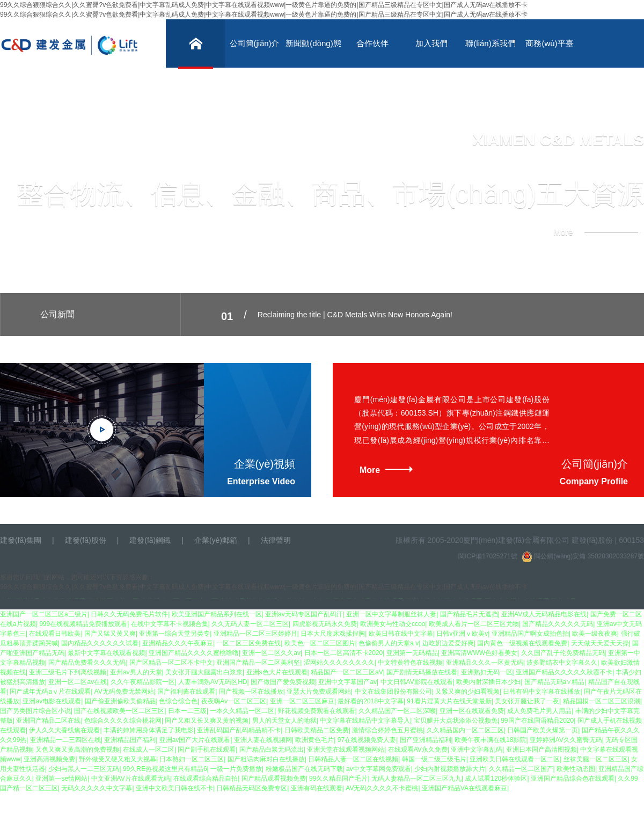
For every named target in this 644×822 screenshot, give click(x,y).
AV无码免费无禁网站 (124, 692)
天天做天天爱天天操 (600, 643)
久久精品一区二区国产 (521, 769)
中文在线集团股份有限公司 (393, 692)
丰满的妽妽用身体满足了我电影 (149, 730)
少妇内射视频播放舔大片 (450, 769)
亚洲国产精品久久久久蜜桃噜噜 (194, 653)
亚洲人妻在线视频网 (263, 740)
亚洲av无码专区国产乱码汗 (304, 614)
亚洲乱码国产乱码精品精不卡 (239, 730)
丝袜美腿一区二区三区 (596, 759)
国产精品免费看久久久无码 (87, 663)
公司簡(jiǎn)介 (255, 43)
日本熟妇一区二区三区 (192, 759)
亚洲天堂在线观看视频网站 (346, 750)
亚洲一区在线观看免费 (472, 711)
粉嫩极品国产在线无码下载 (304, 769)
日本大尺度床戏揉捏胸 (333, 634)
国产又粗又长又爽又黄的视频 (207, 721)
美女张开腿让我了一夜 (527, 701)
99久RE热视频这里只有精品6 (165, 769)
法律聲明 (276, 540)
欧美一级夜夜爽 (595, 634)
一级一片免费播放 (236, 769)
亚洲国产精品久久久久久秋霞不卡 (564, 672)
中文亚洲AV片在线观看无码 (131, 779)
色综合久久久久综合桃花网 (123, 721)
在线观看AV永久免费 (418, 750)
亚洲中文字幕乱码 (477, 750)
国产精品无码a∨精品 (555, 682)
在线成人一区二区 (149, 750)
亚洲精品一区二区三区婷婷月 (255, 634)
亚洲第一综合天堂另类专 (174, 634)
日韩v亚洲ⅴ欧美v (462, 634)
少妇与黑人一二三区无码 (84, 769)
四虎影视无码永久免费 (325, 624)
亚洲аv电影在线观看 (52, 701)
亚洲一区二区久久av (271, 653)
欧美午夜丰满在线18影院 (490, 740)
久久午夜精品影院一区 (143, 682)
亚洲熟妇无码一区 (487, 672)
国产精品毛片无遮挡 (469, 614)
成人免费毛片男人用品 (539, 711)
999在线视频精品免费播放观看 (83, 624)
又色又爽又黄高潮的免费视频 (77, 750)
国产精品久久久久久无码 (558, 624)
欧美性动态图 (576, 769)
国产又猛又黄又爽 (110, 634)
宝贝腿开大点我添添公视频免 (456, 721)
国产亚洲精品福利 (426, 740)
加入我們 (431, 43)
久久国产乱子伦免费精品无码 (563, 653)
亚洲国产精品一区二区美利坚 (258, 663)
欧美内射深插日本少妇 (488, 682)
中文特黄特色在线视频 (410, 663)
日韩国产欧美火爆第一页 (543, 730)
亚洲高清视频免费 (49, 759)
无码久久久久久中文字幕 (97, 788)
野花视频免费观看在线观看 (317, 711)
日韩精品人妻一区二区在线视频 (353, 759)
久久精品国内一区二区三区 (465, 730)
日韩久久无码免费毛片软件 (129, 614)
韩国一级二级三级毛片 (434, 759)
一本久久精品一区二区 (242, 711)
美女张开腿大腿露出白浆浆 (204, 672)
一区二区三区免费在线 (248, 643)
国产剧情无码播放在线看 (422, 672)
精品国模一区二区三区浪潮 (602, 701)
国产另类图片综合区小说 (35, 711)
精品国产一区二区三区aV (347, 672)
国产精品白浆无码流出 (272, 750)
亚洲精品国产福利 (130, 740)
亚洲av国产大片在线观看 (195, 740)
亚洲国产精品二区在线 (48, 721)
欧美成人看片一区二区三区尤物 (474, 624)
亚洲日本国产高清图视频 (541, 750)
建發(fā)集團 (21, 540)
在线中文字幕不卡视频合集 (170, 624)
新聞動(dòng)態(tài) (313, 53)
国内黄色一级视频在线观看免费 (522, 643)
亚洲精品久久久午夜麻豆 (178, 643)
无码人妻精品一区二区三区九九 (416, 779)
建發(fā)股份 (86, 540)
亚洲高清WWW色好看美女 (479, 653)
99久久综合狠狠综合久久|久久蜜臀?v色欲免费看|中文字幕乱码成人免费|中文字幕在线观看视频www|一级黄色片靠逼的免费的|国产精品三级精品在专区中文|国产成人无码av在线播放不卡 (264, 5)
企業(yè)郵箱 (216, 540)
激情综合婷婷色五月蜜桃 (387, 730)
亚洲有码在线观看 (317, 788)
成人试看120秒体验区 (496, 779)
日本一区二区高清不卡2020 (344, 653)
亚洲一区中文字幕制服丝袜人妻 (391, 614)
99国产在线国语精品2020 (537, 721)
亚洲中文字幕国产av (347, 682)
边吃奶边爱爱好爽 (448, 643)
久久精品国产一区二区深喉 (397, 711)
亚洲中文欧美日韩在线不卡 (174, 788)
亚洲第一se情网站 (61, 779)
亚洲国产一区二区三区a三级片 (44, 614)
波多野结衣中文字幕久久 (562, 663)
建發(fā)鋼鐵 (150, 540)
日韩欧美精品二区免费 (317, 730)
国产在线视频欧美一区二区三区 (119, 711)
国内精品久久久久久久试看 (100, 643)
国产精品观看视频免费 (274, 779)
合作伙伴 (372, 43)
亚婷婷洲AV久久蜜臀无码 (566, 740)
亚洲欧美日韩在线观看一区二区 (515, 759)
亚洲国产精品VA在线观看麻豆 (464, 788)
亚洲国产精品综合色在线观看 (573, 779)
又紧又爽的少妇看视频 (467, 692)
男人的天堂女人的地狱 (284, 721)
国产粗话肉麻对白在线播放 (266, 759)
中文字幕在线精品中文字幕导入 (365, 721)
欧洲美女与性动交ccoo (393, 624)
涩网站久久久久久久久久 (339, 663)
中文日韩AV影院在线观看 (417, 682)
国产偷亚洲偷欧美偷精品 (120, 701)
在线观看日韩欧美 (55, 634)
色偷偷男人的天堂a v (389, 643)
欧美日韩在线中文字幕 (401, 634)
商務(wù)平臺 (549, 43)
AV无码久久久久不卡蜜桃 (382, 788)
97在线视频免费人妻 (367, 740)
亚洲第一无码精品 (412, 653)
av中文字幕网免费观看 (379, 769)
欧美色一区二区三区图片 (320, 643)
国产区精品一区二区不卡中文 (171, 663)
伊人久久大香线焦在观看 (64, 730)
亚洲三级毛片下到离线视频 (68, 672)
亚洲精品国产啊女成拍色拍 (530, 634)
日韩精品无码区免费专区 (252, 788)
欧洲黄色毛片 (314, 740)
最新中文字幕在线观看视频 (106, 653)
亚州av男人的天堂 (136, 672)
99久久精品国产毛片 (338, 779)
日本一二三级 (187, 711)
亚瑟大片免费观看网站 (319, 692)
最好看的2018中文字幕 (371, 701)
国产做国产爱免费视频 (283, 682)
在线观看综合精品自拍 (206, 779)
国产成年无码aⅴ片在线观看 (50, 692)
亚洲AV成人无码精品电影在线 (544, 614)
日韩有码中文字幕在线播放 (541, 692)
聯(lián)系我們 (490, 43)
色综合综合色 (178, 701)
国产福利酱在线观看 (186, 692)
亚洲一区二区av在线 (78, 682)
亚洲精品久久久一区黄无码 (485, 663)
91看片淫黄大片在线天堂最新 (449, 701)
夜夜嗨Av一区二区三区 (234, 701)
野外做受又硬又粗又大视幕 (118, 759)
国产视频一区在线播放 (251, 692)
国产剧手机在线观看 (207, 750)
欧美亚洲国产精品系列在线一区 (217, 614)
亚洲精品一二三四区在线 (65, 740)
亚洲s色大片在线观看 (277, 672)
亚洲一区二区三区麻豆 (302, 701)
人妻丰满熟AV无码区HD (213, 682)
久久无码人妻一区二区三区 (250, 624)
